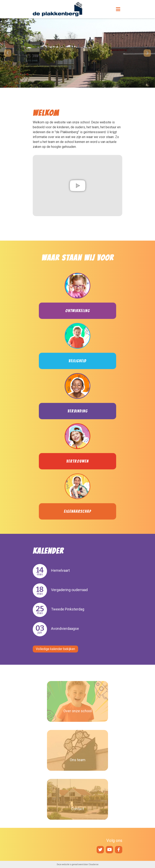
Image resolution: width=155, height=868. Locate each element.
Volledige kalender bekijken (55, 649)
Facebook (119, 850)
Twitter (100, 850)
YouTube (109, 850)
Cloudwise (93, 864)
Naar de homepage (66, 9)
